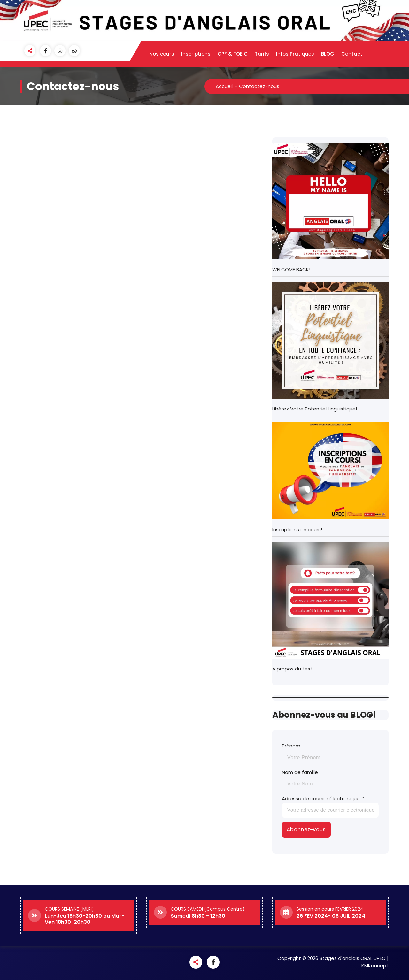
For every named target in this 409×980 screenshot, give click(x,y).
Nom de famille (300, 772)
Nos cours (162, 54)
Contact (352, 54)
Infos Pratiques (295, 54)
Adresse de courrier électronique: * (330, 807)
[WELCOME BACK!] (330, 201)
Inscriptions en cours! (297, 529)
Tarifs (262, 54)
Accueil (224, 86)
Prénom (291, 746)
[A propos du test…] (330, 601)
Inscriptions (196, 54)
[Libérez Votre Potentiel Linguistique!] (330, 341)
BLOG (328, 54)
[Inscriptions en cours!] (330, 470)
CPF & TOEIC (233, 54)
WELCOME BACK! (291, 269)
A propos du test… (294, 669)
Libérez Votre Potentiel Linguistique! (315, 409)
